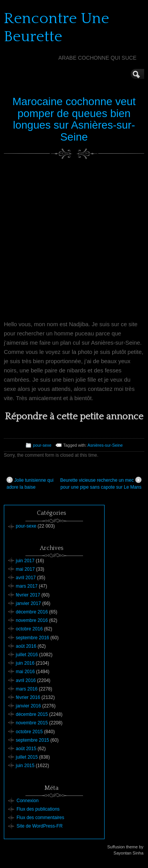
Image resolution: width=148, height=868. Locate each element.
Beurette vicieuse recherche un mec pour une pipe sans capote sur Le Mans (101, 483)
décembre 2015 (32, 714)
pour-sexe (42, 445)
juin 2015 (25, 766)
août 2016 (26, 646)
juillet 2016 (27, 655)
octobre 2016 (29, 629)
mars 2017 (27, 586)
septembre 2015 (32, 740)
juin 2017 (25, 561)
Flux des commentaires (40, 818)
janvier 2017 (28, 603)
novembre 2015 (32, 723)
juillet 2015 (27, 757)
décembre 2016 (32, 612)
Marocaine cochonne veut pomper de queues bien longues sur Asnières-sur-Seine (74, 119)
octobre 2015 (29, 732)
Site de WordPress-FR (40, 826)
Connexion (27, 801)
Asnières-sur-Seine (105, 445)
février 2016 (28, 697)
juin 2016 (25, 663)
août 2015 (26, 749)
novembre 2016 (32, 620)
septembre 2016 (32, 638)
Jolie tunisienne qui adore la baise (30, 483)
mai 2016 (25, 672)
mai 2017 (25, 569)
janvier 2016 (28, 706)
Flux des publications (38, 809)
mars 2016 (27, 689)
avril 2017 (26, 578)
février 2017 (28, 595)
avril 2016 (26, 680)
